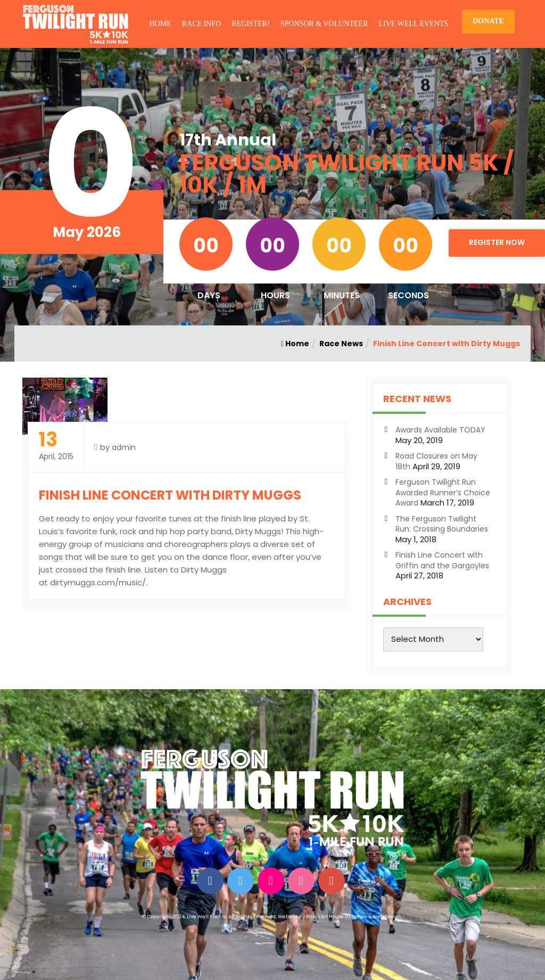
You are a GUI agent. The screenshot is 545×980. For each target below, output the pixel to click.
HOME (160, 24)
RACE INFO (202, 24)
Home (295, 344)
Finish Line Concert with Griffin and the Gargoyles (442, 560)
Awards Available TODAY (440, 430)
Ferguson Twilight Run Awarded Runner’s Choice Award (443, 492)
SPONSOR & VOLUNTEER (324, 24)
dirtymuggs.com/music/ (98, 582)
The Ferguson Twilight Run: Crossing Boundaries (442, 524)
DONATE (488, 21)
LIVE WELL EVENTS (414, 24)
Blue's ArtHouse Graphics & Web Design (354, 917)
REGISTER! (251, 24)
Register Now (497, 242)
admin (124, 447)
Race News (341, 344)
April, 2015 (56, 446)
